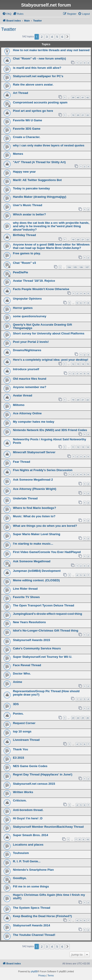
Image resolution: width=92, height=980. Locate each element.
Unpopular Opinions (27, 299)
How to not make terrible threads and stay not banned (51, 50)
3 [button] (47, 37)
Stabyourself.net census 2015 (34, 784)
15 (88, 364)
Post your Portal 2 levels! (31, 342)
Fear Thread (22, 462)
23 (73, 718)
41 (83, 97)
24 (78, 718)
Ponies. (18, 714)
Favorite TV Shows (26, 597)
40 (78, 97)
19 (73, 115)
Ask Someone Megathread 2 (33, 480)
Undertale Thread (25, 498)
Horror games (23, 308)
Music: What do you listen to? (34, 516)
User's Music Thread (27, 205)
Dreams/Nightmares (27, 350)
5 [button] (57, 37)
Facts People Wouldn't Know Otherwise (41, 289)
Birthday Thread (24, 235)
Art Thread (21, 93)
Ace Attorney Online (27, 413)
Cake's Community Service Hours (37, 648)
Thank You (20, 749)
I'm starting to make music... (33, 544)
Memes (18, 154)
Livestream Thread (26, 740)
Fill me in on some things (31, 886)
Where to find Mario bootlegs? (35, 508)
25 (83, 718)
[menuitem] (7, 14)
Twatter (9, 29)
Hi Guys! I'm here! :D (28, 818)
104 (69, 267)
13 (78, 364)
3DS (16, 704)
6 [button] (62, 37)
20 (78, 115)
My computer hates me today (34, 422)
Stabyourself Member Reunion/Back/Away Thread (48, 827)
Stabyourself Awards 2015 (31, 640)
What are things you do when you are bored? (45, 526)
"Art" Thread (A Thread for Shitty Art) (39, 162)
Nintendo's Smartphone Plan (33, 870)
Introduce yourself (26, 369)
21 (83, 115)
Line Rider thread (25, 589)
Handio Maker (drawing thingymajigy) (40, 197)
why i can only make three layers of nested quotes (49, 145)
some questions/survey (30, 316)
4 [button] (52, 37)
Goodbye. (20, 878)
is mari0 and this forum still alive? (37, 68)
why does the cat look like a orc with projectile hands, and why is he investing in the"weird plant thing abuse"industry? (51, 226)
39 (73, 97)
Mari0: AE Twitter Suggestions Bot (37, 180)
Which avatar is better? (29, 214)
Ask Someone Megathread (32, 561)
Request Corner (24, 723)
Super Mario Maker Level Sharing (37, 534)
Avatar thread (23, 395)
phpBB (34, 972)
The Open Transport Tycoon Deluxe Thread (44, 605)
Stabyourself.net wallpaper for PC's (38, 76)
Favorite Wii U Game (27, 120)
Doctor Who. (22, 674)
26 (88, 718)
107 (87, 267)
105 (75, 267)
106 (81, 267)
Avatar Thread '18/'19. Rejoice (34, 281)
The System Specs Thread (32, 908)
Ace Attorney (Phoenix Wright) (35, 489)
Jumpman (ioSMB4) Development (37, 571)
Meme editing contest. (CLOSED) (36, 580)
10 (88, 839)
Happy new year (24, 172)
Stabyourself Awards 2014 (31, 925)
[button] (67, 37)
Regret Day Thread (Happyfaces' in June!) (43, 774)
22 (88, 115)
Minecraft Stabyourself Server (34, 452)
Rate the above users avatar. (33, 85)
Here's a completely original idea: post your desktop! (51, 360)
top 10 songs (22, 731)
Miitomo (19, 405)
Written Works (23, 792)
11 (73, 447)
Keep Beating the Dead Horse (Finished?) (42, 916)
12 (73, 364)
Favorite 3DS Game (27, 129)
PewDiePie (21, 272)
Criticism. (20, 800)
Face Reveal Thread (27, 665)
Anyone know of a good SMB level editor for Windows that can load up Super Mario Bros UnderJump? (51, 246)
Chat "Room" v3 (24, 263)
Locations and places (28, 845)
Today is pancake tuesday (31, 188)
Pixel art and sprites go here (33, 111)
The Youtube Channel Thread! (34, 935)
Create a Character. (27, 137)
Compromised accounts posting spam (40, 102)
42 (88, 97)
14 (83, 364)
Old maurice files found (30, 379)
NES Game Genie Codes (30, 766)
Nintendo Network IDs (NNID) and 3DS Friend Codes (50, 430)
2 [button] (42, 37)
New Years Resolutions (29, 622)
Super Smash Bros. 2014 (31, 835)
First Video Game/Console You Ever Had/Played (47, 552)
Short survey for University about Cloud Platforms (49, 333)
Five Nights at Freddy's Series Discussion (43, 470)
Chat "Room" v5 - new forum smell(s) (39, 58)
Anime (17, 682)
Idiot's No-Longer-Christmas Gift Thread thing (46, 631)
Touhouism (21, 853)
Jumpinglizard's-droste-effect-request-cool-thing (47, 614)
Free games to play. (27, 253)
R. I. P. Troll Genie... (27, 861)
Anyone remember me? (30, 387)
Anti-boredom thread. (28, 810)
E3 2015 (19, 758)
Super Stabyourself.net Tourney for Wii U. (42, 657)
